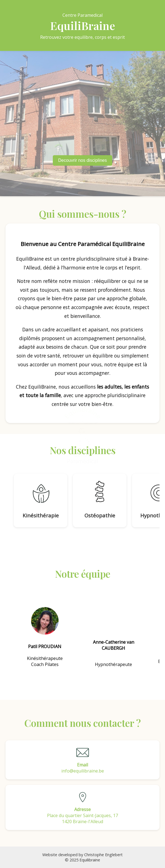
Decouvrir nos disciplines (83, 160)
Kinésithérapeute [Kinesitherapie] (45, 658)
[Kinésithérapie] (41, 500)
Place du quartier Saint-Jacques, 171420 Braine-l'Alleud (82, 807)
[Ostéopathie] (100, 500)
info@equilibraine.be (82, 760)
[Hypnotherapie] (113, 637)
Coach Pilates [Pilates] (45, 664)
